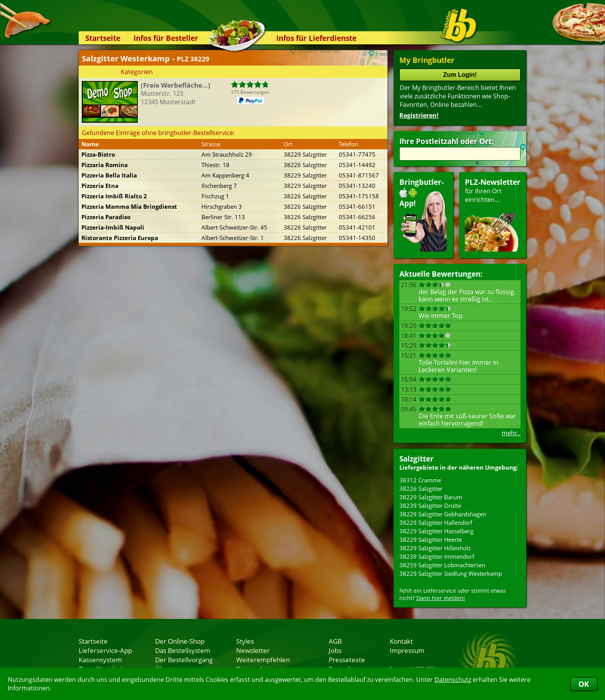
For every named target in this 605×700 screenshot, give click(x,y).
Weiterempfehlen (263, 659)
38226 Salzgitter (421, 489)
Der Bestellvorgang (184, 659)
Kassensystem (100, 659)
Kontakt (401, 641)
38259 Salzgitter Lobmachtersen (442, 565)
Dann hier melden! (441, 598)
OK (584, 684)
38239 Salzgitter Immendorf (437, 556)
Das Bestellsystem (183, 650)
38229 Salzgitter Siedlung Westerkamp (451, 573)
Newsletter (253, 650)
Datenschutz (453, 680)
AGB (335, 641)
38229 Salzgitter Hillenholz (435, 548)
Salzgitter (417, 459)
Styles (245, 641)
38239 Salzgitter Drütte (430, 506)
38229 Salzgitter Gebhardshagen (443, 514)
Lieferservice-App (105, 650)
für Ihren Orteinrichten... (493, 214)
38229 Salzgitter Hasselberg (436, 531)
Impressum (407, 650)
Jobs (335, 650)
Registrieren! (419, 115)
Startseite (103, 38)
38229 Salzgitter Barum (431, 497)
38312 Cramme (420, 480)
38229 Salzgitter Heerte (431, 539)
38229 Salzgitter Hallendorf (436, 522)
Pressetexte (347, 659)
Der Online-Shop (180, 641)
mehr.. (511, 433)
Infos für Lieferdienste (316, 38)
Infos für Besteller (166, 38)
